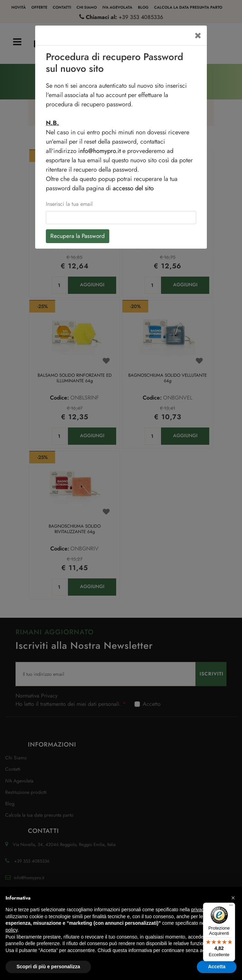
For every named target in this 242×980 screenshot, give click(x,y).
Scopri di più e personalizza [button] (48, 967)
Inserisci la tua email (69, 204)
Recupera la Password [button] (78, 236)
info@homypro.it (99, 151)
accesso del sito (133, 188)
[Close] (198, 35)
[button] (233, 898)
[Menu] (231, 907)
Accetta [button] (217, 967)
